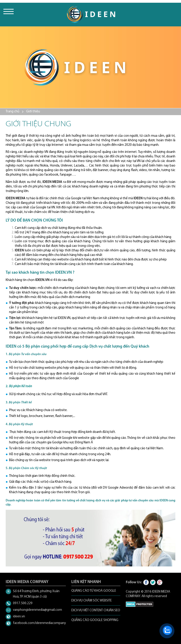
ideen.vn (19, 617)
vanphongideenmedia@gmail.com (37, 610)
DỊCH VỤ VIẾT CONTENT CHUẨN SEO (96, 610)
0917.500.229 (23, 603)
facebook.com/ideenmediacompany (39, 623)
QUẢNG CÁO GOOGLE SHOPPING (95, 620)
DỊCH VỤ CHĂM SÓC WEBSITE (92, 601)
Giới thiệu (33, 112)
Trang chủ (12, 112)
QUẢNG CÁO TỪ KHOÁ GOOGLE (94, 591)
